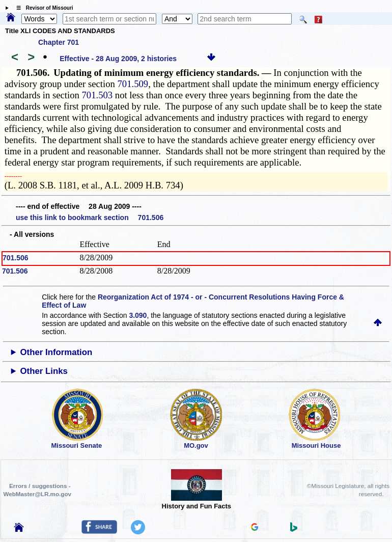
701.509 (133, 84)
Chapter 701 (59, 42)
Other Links (44, 371)
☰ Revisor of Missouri (42, 8)
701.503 (97, 95)
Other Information (57, 352)
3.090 (138, 315)
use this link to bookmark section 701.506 (90, 218)
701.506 (16, 258)
